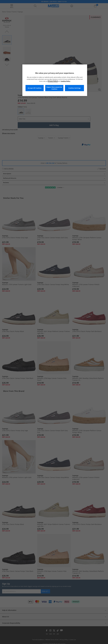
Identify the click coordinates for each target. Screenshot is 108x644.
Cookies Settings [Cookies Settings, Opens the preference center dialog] (74, 88)
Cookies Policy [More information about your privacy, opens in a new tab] (65, 81)
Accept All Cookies (35, 88)
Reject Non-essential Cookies (54, 88)
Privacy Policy (53, 81)
